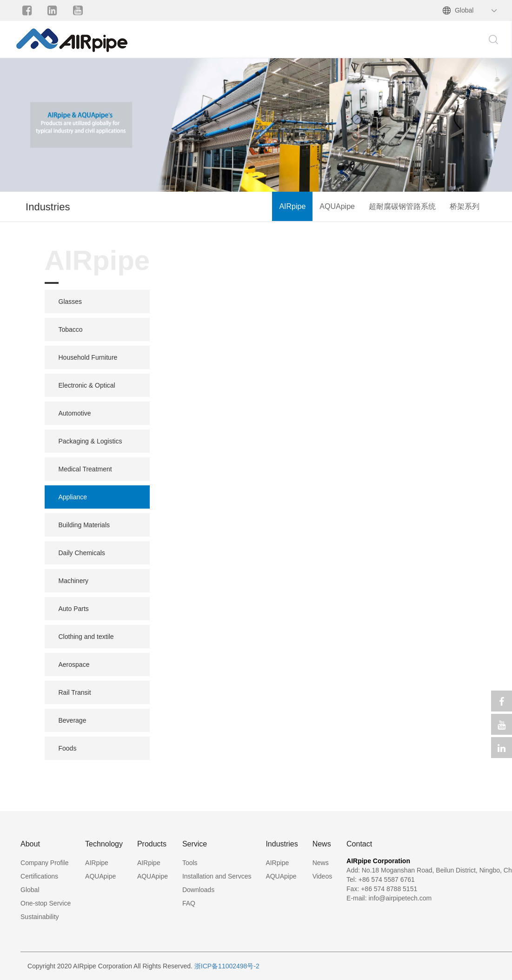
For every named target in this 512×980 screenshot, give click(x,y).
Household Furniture (88, 357)
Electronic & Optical (87, 385)
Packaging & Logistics (90, 441)
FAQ (189, 903)
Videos (322, 876)
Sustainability (40, 917)
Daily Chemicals (82, 553)
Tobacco (71, 329)
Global (464, 10)
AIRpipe (292, 206)
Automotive (75, 413)
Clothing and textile (86, 637)
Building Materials (84, 525)
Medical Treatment (85, 469)
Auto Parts (74, 609)
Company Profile (45, 863)
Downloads (198, 890)
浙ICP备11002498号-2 (227, 966)
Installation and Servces (217, 876)
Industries (282, 844)
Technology (104, 844)
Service (195, 844)
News (322, 844)
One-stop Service (46, 903)
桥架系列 (465, 206)
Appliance (73, 497)
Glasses (70, 302)
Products (152, 844)
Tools (190, 863)
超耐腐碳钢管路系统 (402, 206)
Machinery (74, 581)
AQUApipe (337, 206)
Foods (68, 748)
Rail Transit (75, 692)
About (30, 844)
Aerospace (74, 665)
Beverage (73, 720)
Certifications (39, 876)
